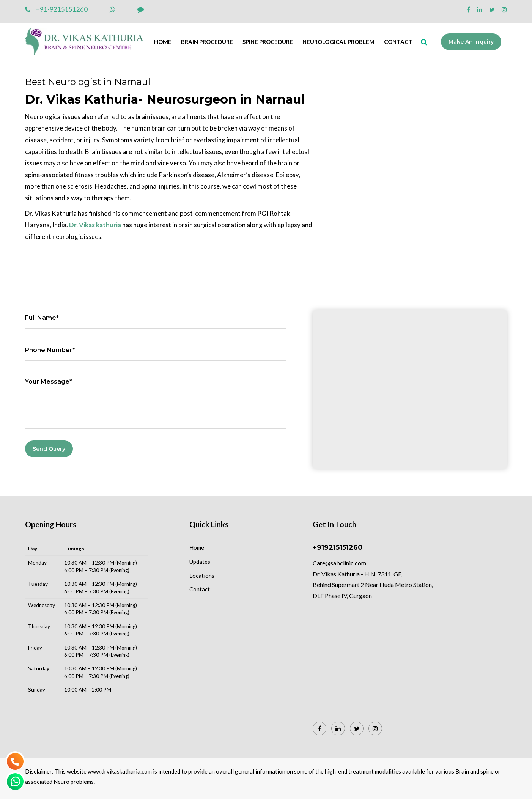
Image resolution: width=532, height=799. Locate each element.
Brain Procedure (207, 42)
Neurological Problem (338, 42)
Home (163, 42)
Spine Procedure (268, 42)
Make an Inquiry (471, 42)
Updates (200, 562)
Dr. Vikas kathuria (95, 225)
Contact (398, 42)
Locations (202, 576)
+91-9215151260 (56, 9)
